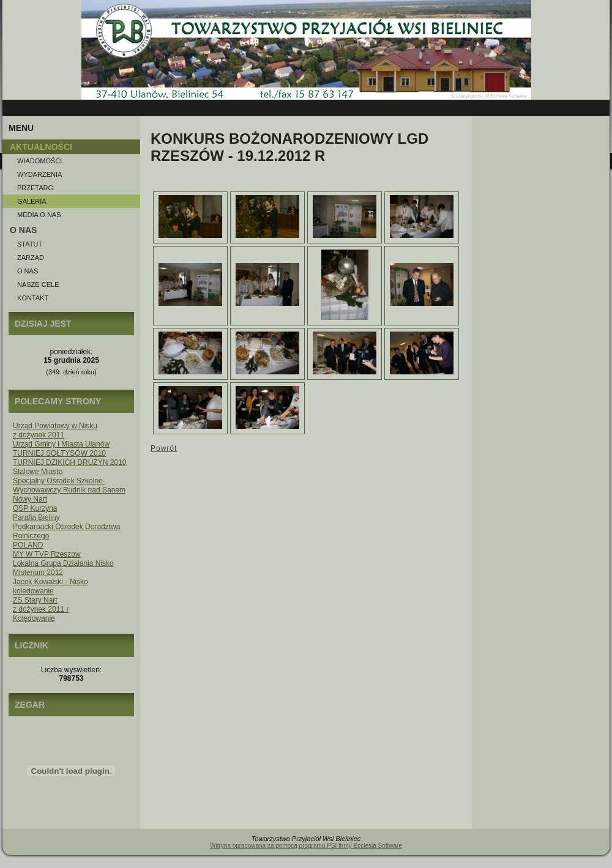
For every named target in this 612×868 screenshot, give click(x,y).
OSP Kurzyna (35, 508)
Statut (30, 244)
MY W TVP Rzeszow (47, 554)
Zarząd (31, 258)
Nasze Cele (38, 284)
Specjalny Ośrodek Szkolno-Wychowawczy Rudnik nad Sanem (69, 485)
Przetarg (35, 188)
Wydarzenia (39, 174)
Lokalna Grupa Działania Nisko (63, 563)
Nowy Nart (30, 499)
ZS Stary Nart (35, 600)
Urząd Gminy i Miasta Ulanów (61, 444)
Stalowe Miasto (38, 472)
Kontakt (33, 298)
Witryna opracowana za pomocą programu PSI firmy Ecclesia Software (306, 846)
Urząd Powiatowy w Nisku (55, 426)
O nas (28, 271)
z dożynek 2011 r (41, 609)
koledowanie (33, 591)
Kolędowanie (34, 618)
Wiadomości (39, 161)
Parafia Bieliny (36, 517)
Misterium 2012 (38, 573)
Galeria (32, 201)
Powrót (164, 448)
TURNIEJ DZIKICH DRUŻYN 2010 (69, 462)
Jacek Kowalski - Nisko (50, 582)
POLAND (28, 545)
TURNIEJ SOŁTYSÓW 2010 (59, 453)
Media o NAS (39, 215)
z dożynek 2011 (39, 435)
